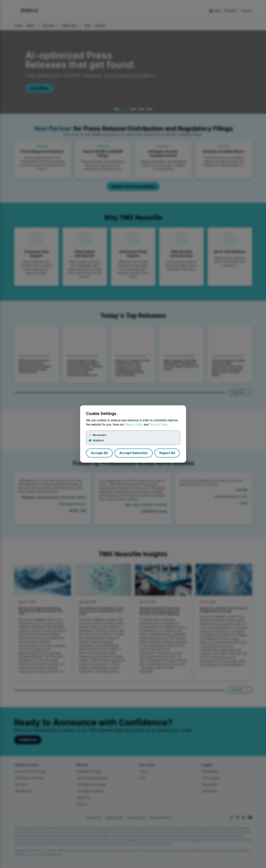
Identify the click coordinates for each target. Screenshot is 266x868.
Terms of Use (158, 425)
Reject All (167, 453)
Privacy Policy (134, 425)
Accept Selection (133, 453)
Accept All (99, 453)
